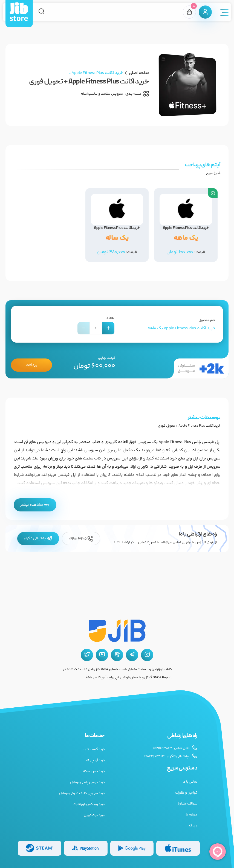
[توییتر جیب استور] (87, 655)
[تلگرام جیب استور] (132, 655)
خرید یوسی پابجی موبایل (87, 782)
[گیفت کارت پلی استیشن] (86, 848)
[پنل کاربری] (205, 12)
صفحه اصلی (139, 73)
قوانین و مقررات (186, 793)
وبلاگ (193, 826)
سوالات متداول (187, 804)
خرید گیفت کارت (94, 750)
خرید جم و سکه (94, 771)
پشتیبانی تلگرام (38, 539)
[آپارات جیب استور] (117, 655)
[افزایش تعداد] (108, 328)
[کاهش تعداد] (84, 328)
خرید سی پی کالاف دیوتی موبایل (82, 793)
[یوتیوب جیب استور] (102, 655)
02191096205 (81, 539)
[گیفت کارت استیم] (40, 848)
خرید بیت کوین (94, 815)
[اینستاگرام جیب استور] (147, 655)
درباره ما (192, 815)
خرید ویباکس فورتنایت (89, 804)
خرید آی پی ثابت (94, 760)
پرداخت (31, 365)
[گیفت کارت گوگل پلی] (132, 848)
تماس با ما (190, 782)
